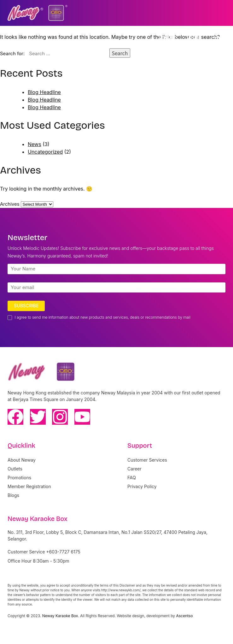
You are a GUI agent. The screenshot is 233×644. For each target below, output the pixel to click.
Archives (10, 204)
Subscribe (26, 306)
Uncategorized (45, 152)
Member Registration (29, 486)
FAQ (132, 478)
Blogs (13, 495)
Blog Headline (44, 92)
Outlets (15, 469)
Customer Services (147, 460)
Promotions (19, 478)
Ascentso (184, 616)
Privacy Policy (142, 486)
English (168, 37)
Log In (194, 37)
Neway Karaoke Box (60, 616)
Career (134, 469)
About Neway (22, 460)
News (35, 144)
